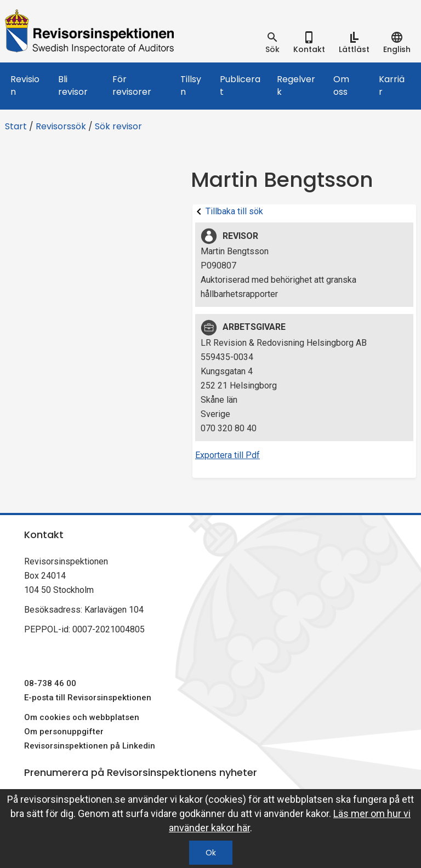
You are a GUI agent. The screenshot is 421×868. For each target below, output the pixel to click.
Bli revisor (73, 85)
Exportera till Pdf (227, 455)
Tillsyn (191, 85)
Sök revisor (118, 126)
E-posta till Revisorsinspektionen (88, 698)
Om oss (341, 85)
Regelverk (296, 85)
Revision (25, 85)
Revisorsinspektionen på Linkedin (90, 746)
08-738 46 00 (50, 683)
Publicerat (240, 85)
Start (16, 126)
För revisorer (132, 85)
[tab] (272, 43)
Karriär (392, 85)
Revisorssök (61, 126)
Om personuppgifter (64, 732)
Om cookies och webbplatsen (82, 717)
